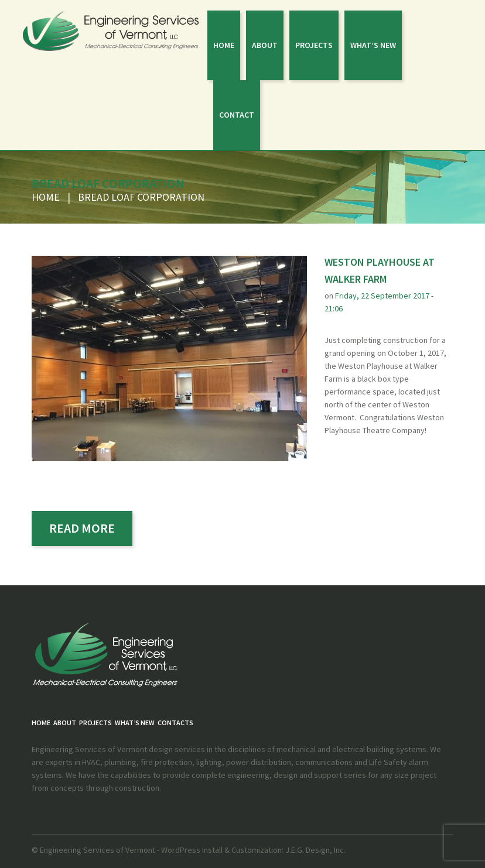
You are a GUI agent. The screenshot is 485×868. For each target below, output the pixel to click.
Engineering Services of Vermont (98, 850)
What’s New (373, 45)
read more (82, 528)
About (265, 45)
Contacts (175, 723)
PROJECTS (314, 45)
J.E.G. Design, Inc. (315, 850)
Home (224, 45)
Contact (237, 115)
